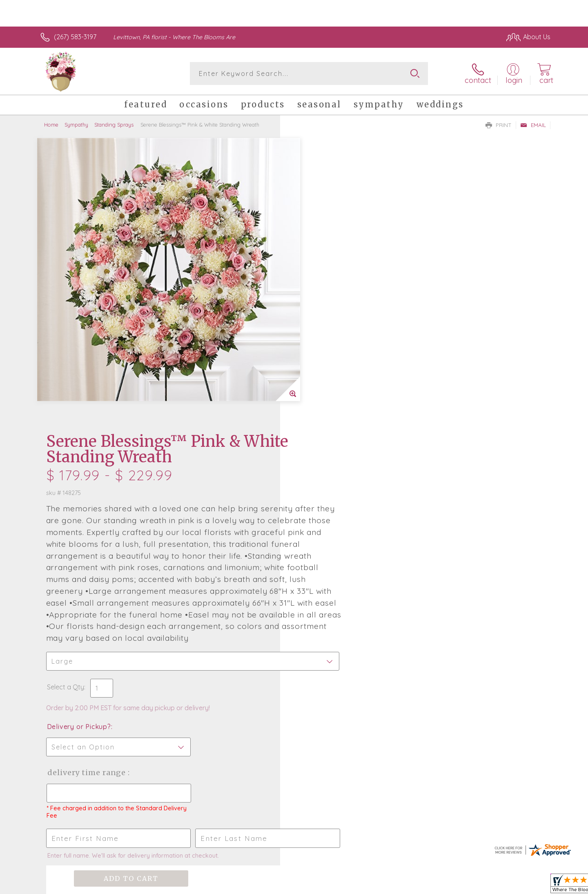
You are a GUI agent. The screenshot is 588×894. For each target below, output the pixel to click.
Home (51, 125)
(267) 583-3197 (75, 37)
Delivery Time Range (335, 501)
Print (499, 125)
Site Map (529, 885)
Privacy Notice (420, 885)
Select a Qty (313, 415)
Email (533, 125)
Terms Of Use (372, 885)
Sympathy (76, 125)
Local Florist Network (478, 885)
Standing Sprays (114, 125)
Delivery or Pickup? (327, 455)
